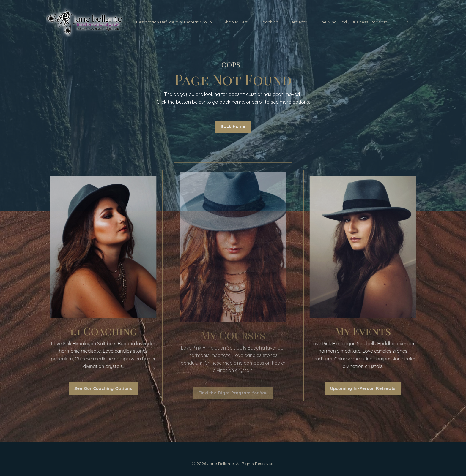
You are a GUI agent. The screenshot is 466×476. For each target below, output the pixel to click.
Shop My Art (236, 22)
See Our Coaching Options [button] (100, 388)
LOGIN (411, 22)
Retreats (299, 22)
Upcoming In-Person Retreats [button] (366, 388)
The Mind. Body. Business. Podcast (353, 22)
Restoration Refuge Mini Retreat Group (174, 22)
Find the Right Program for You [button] (233, 393)
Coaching (269, 22)
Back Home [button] (233, 126)
